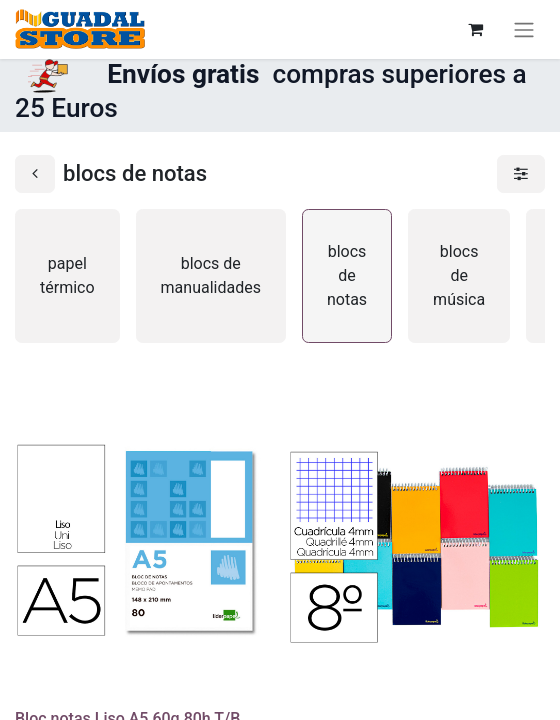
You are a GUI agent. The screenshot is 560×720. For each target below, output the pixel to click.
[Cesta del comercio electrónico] (475, 29)
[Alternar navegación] (524, 29)
